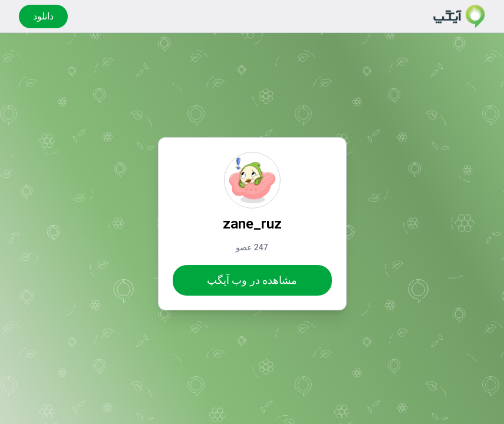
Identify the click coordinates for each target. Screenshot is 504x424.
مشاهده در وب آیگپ (252, 280)
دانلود (43, 16)
